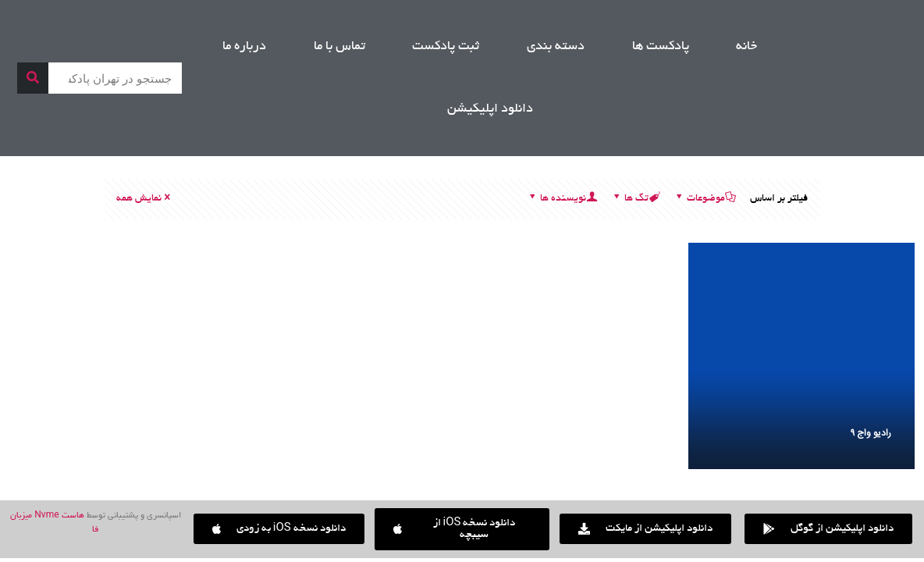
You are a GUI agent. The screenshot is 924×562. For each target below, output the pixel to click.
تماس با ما (339, 47)
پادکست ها (661, 47)
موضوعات (705, 199)
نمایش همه (144, 199)
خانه (746, 47)
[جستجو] (33, 78)
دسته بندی (556, 47)
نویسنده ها (562, 199)
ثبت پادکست (446, 47)
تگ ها (635, 199)
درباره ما (244, 47)
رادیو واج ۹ (871, 433)
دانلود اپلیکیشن (490, 109)
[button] (279, 529)
